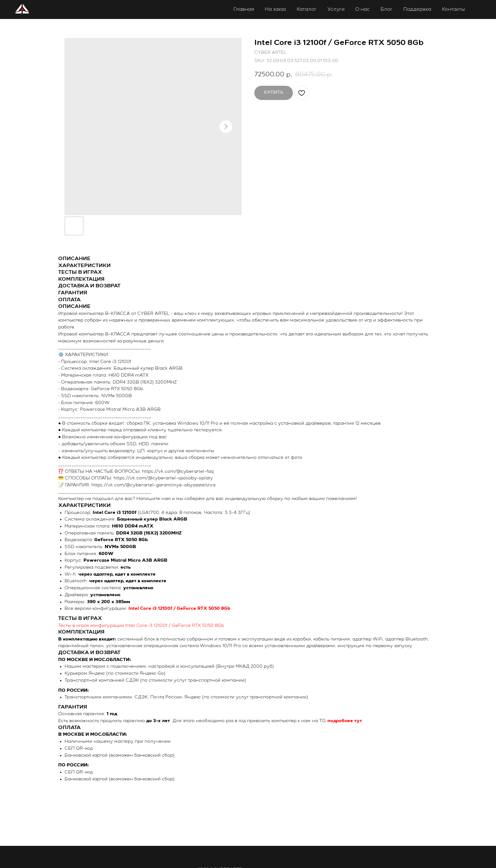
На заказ (275, 9)
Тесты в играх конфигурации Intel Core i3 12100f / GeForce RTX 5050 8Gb (141, 626)
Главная (244, 9)
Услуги (336, 9)
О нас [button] (363, 9)
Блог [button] (387, 9)
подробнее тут (345, 721)
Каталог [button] (307, 9)
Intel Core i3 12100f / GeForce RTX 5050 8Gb (179, 609)
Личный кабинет (479, 10)
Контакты (453, 9)
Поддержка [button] (417, 9)
